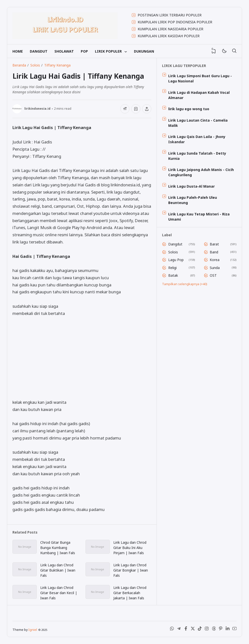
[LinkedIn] (228, 629)
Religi (172, 268)
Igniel (33, 630)
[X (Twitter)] (193, 629)
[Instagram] (207, 629)
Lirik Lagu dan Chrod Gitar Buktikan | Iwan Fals (58, 570)
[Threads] (214, 629)
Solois (173, 252)
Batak (173, 275)
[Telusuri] (234, 51)
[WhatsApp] (172, 629)
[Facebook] (186, 629)
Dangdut (175, 244)
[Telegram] (179, 629)
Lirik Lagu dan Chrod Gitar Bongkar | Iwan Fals (131, 570)
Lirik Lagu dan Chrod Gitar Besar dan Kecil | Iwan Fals (59, 593)
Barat (214, 244)
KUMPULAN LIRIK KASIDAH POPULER (169, 36)
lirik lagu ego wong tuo (189, 109)
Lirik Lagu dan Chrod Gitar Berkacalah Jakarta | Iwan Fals (130, 593)
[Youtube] (235, 629)
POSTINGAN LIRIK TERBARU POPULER (170, 15)
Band (214, 252)
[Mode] (224, 51)
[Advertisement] (82, 358)
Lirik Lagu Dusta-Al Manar (191, 186)
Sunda (215, 268)
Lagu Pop (176, 260)
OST (213, 275)
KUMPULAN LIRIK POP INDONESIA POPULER (175, 22)
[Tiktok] (200, 629)
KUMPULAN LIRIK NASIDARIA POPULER (170, 29)
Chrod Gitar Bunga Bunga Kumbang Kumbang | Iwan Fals (58, 548)
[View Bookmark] (214, 51)
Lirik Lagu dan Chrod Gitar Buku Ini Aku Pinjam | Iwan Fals (130, 548)
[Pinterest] (221, 629)
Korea (215, 260)
